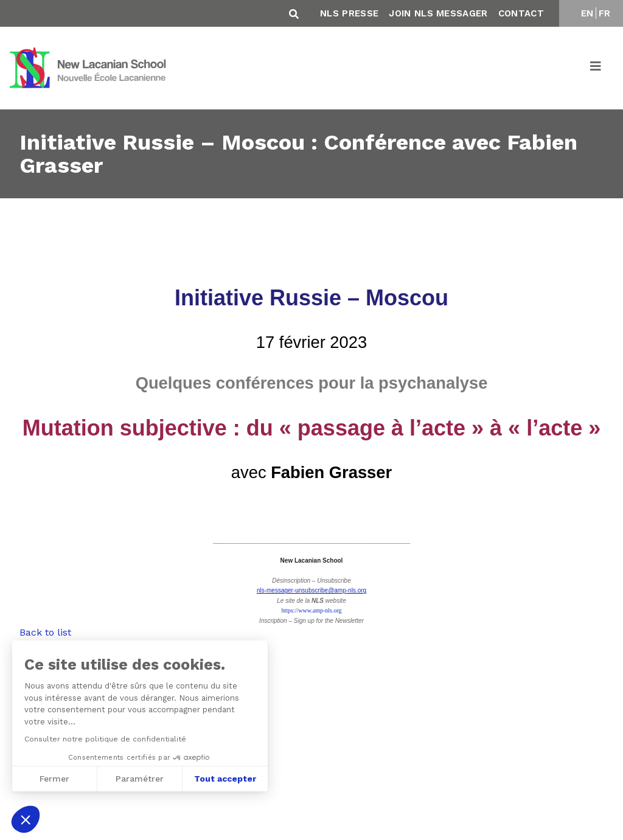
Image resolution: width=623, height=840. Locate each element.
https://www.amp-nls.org (311, 610)
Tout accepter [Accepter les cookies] (224, 779)
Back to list (45, 632)
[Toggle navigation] (596, 68)
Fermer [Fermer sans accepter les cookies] (53, 779)
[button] (26, 819)
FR (605, 13)
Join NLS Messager (438, 13)
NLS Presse (349, 13)
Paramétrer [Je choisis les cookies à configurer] (138, 779)
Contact (521, 13)
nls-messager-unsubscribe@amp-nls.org (311, 590)
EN (587, 13)
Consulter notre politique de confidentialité (104, 739)
